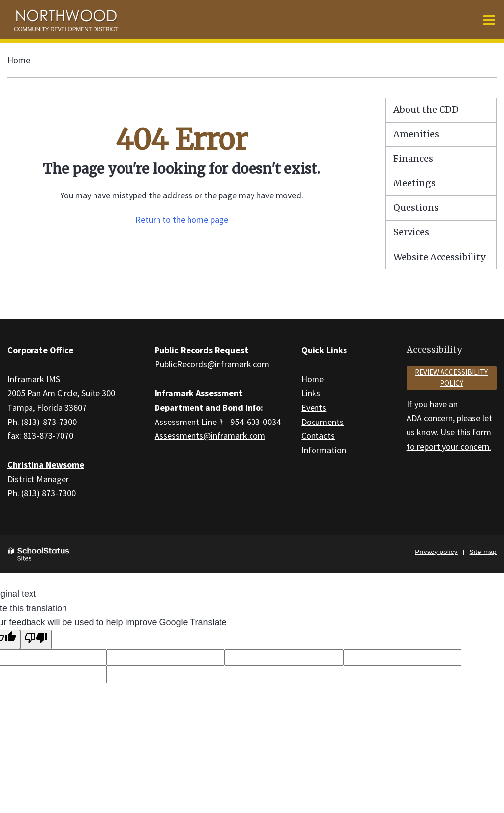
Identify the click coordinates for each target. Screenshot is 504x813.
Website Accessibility (439, 257)
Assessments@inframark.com (210, 436)
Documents (322, 422)
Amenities (416, 134)
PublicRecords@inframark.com (212, 364)
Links (311, 393)
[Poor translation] (36, 639)
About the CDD (426, 110)
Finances (413, 158)
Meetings (414, 183)
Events (314, 407)
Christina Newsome (46, 465)
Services (411, 232)
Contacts (318, 436)
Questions (416, 208)
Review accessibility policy (451, 378)
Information (324, 450)
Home (19, 60)
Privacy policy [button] (436, 552)
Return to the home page (182, 219)
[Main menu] (489, 20)
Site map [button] (483, 552)
